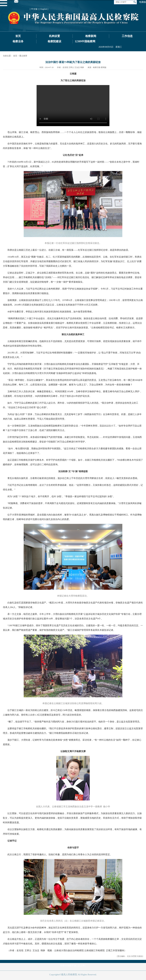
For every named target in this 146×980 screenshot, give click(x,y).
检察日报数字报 (68, 966)
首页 (18, 36)
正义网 (81, 966)
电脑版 (143, 2)
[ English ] (44, 9)
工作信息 (127, 36)
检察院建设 (54, 41)
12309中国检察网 (85, 41)
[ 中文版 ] (34, 9)
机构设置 (54, 36)
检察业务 (18, 41)
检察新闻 (91, 36)
